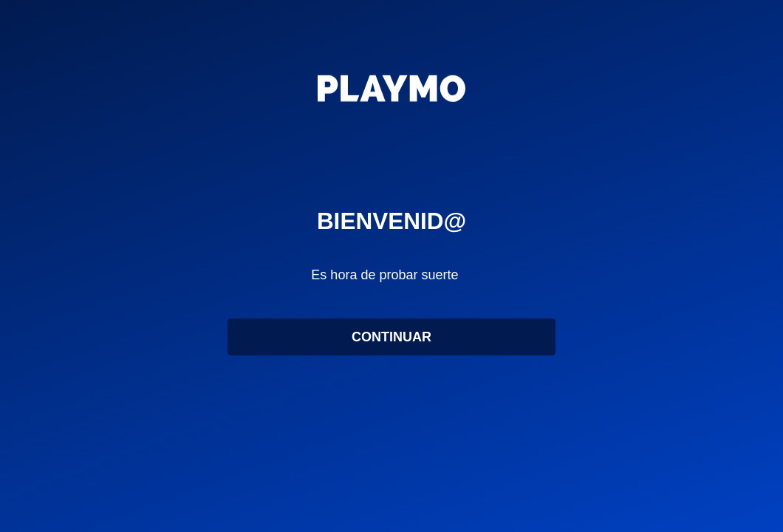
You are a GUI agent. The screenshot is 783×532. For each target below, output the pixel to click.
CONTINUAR (391, 344)
